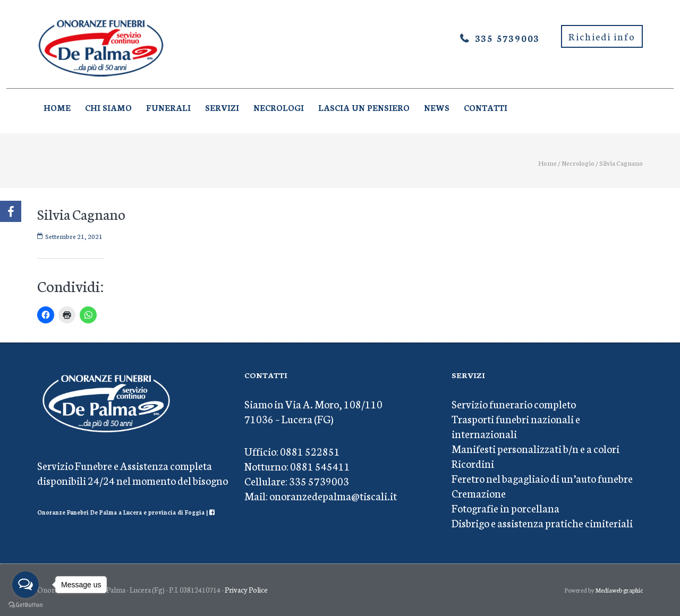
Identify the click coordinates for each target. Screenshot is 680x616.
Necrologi (279, 108)
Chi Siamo (108, 108)
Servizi (222, 108)
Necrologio (578, 163)
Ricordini (473, 463)
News (437, 108)
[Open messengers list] (25, 585)
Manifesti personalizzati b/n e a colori (535, 448)
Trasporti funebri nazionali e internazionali (516, 426)
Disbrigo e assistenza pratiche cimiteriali (542, 523)
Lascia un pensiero (364, 108)
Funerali (168, 108)
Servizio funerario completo (514, 404)
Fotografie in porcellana (505, 508)
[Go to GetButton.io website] (25, 605)
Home (57, 108)
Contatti (486, 108)
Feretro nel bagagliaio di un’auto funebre (542, 478)
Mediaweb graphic (619, 590)
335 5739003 (508, 38)
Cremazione (479, 493)
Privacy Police (246, 590)
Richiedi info (602, 36)
